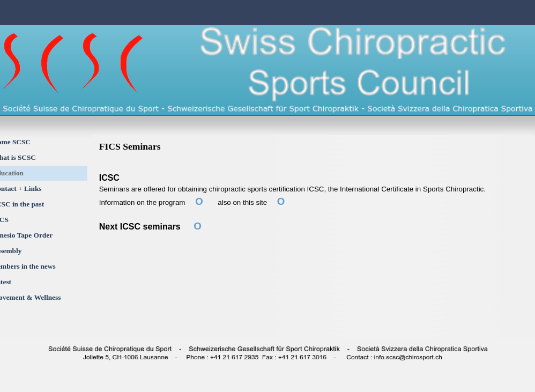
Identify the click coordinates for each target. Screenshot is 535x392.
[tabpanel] (315, 228)
